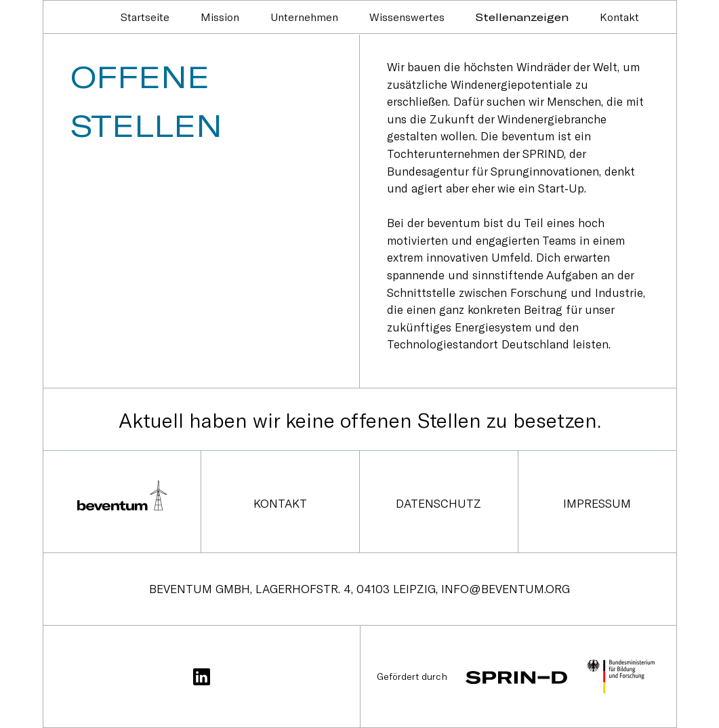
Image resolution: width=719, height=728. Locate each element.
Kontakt (619, 17)
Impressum (597, 503)
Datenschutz (438, 503)
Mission (220, 17)
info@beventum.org (505, 588)
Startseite (145, 17)
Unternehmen (304, 17)
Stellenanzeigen (522, 17)
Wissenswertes (407, 17)
